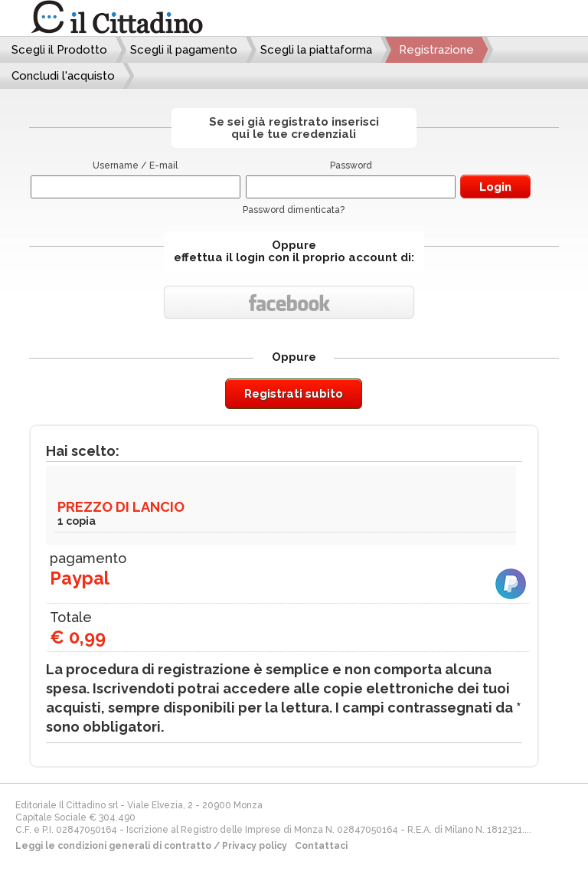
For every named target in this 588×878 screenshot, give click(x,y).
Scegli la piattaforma (316, 50)
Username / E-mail (135, 165)
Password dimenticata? (294, 210)
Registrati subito (294, 394)
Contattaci (321, 846)
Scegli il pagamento (184, 50)
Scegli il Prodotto (59, 50)
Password (351, 165)
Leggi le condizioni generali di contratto (113, 846)
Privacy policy (255, 846)
